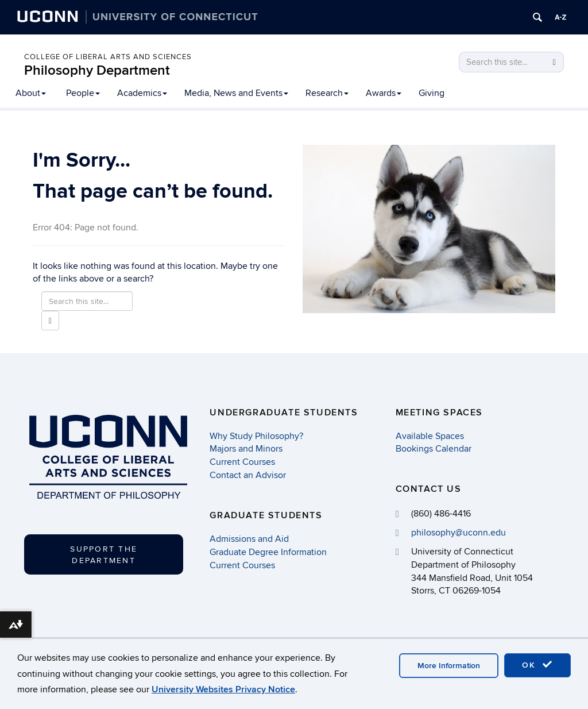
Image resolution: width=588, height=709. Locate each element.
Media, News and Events (236, 93)
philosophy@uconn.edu (459, 533)
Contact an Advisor (248, 475)
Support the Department (104, 555)
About (31, 93)
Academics (142, 93)
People (83, 93)
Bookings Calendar (434, 449)
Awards (384, 93)
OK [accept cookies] (537, 665)
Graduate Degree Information (268, 552)
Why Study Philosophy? (256, 436)
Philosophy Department (97, 70)
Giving (432, 93)
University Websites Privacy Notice (223, 689)
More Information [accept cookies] (449, 666)
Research (327, 93)
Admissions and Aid (249, 539)
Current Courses (242, 462)
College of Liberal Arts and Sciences (108, 57)
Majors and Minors (246, 449)
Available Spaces (430, 436)
